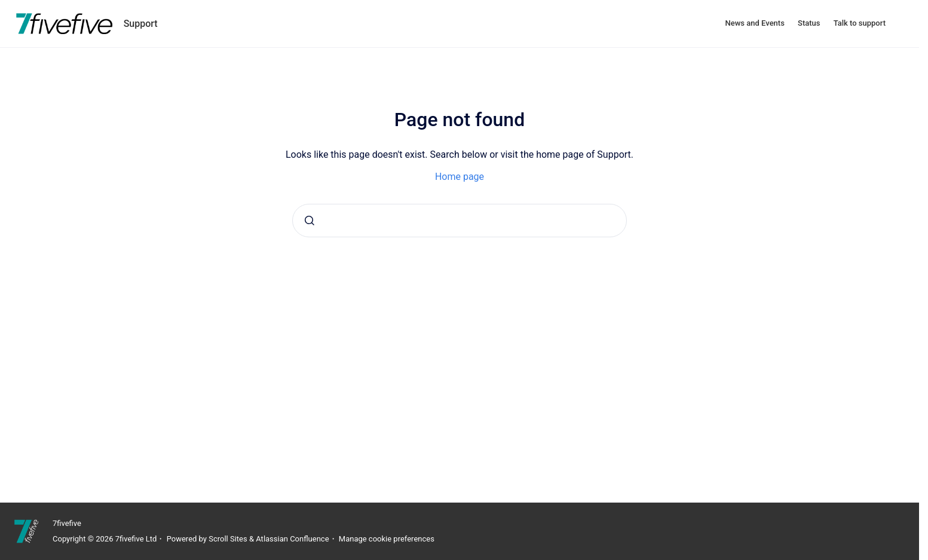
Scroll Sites (228, 539)
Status (809, 23)
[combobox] (460, 221)
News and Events (755, 23)
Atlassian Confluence (292, 539)
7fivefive (67, 523)
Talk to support (860, 23)
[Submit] (310, 221)
